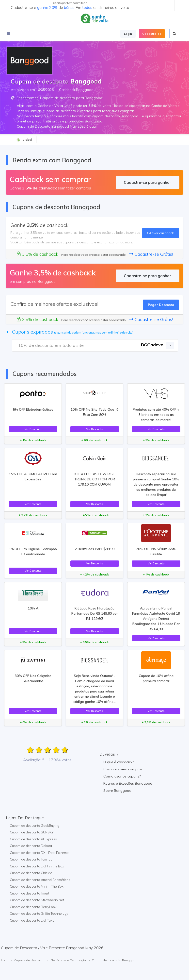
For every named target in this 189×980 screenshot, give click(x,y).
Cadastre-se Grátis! (151, 254)
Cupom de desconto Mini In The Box (37, 886)
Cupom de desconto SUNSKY (32, 832)
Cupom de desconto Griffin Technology (39, 913)
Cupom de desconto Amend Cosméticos (40, 880)
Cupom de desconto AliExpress (33, 839)
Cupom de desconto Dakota (31, 846)
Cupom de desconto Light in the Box (37, 866)
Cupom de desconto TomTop (31, 859)
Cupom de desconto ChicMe (31, 873)
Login (128, 34)
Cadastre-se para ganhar (147, 182)
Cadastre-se (152, 34)
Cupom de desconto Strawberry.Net (37, 900)
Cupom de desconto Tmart (30, 893)
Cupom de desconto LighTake (32, 920)
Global (24, 140)
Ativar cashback (161, 233)
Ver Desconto (33, 429)
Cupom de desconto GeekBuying (35, 826)
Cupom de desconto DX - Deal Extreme (39, 853)
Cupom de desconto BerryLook (33, 907)
